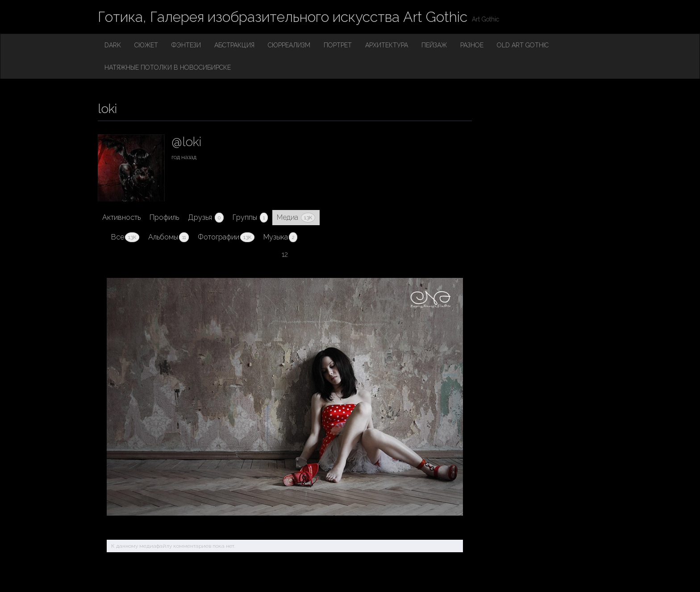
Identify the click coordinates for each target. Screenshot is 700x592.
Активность (121, 217)
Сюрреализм (289, 45)
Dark (113, 45)
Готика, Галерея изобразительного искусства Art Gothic (283, 17)
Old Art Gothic (523, 45)
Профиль (164, 217)
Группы (250, 218)
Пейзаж (434, 45)
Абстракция (234, 45)
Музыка (280, 237)
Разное (472, 45)
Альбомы (169, 237)
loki (107, 109)
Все (125, 237)
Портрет (338, 45)
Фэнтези (186, 45)
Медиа (296, 218)
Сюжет (146, 45)
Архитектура (387, 45)
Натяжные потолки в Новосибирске (168, 67)
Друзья (206, 218)
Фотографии (226, 237)
